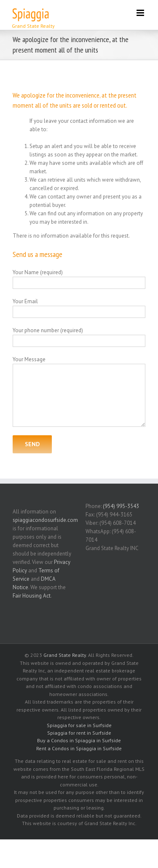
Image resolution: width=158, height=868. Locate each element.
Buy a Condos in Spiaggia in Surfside (79, 740)
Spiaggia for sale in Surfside (79, 725)
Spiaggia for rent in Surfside (79, 733)
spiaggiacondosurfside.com (45, 520)
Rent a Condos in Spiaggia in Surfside (79, 748)
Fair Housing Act (32, 596)
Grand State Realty (65, 655)
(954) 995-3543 (121, 506)
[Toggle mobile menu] (141, 13)
